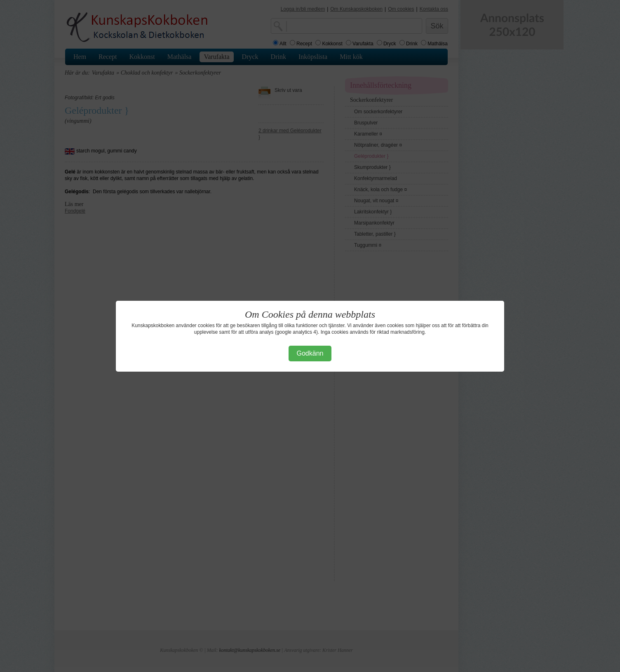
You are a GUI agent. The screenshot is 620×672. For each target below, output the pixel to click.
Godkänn (310, 353)
